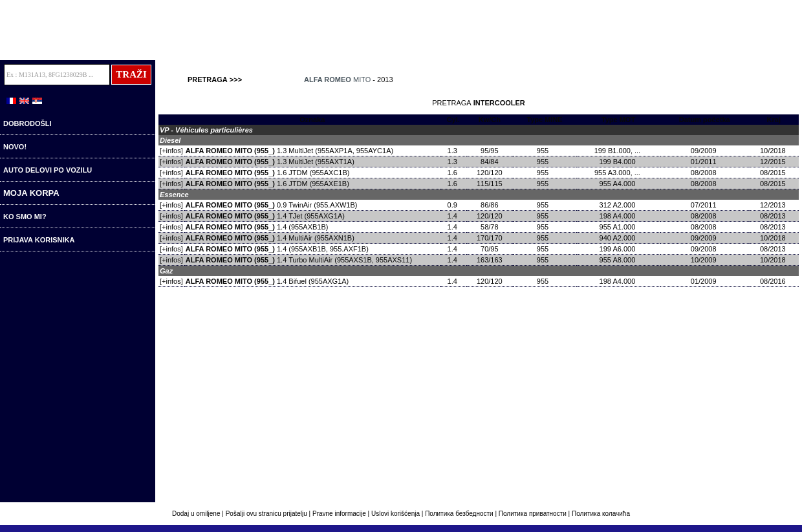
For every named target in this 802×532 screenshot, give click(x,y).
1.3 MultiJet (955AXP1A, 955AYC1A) (289, 151)
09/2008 (705, 249)
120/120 (490, 173)
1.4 (453, 216)
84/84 (490, 162)
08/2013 (774, 216)
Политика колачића (601, 514)
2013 (385, 80)
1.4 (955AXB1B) (257, 227)
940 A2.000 (619, 238)
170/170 (490, 238)
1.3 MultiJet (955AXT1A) (270, 162)
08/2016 (774, 281)
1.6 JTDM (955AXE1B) (267, 184)
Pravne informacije (339, 514)
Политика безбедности (459, 514)
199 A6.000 (619, 249)
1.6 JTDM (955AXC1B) (268, 173)
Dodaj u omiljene (197, 514)
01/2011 (705, 162)
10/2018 (774, 151)
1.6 (453, 173)
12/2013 (774, 205)
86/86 (490, 205)
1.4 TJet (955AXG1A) (265, 216)
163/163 (490, 260)
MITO (362, 80)
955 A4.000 (619, 184)
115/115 (490, 184)
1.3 (453, 151)
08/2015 (774, 173)
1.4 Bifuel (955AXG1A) (267, 281)
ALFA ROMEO (328, 80)
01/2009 (705, 281)
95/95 (490, 151)
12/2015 (774, 162)
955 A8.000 (619, 260)
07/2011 (705, 205)
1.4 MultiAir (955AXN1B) (270, 238)
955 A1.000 (619, 227)
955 (545, 151)
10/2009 (705, 260)
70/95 (490, 249)
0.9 (453, 205)
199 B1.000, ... (619, 151)
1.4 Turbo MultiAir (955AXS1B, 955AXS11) (299, 260)
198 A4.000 (619, 216)
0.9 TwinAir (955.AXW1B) (272, 205)
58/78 (490, 227)
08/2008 (705, 173)
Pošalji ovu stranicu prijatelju (267, 514)
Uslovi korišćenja (396, 514)
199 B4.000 (618, 162)
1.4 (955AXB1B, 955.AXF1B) (277, 249)
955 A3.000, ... (618, 173)
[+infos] (171, 151)
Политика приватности (533, 514)
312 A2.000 (619, 205)
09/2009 (705, 151)
